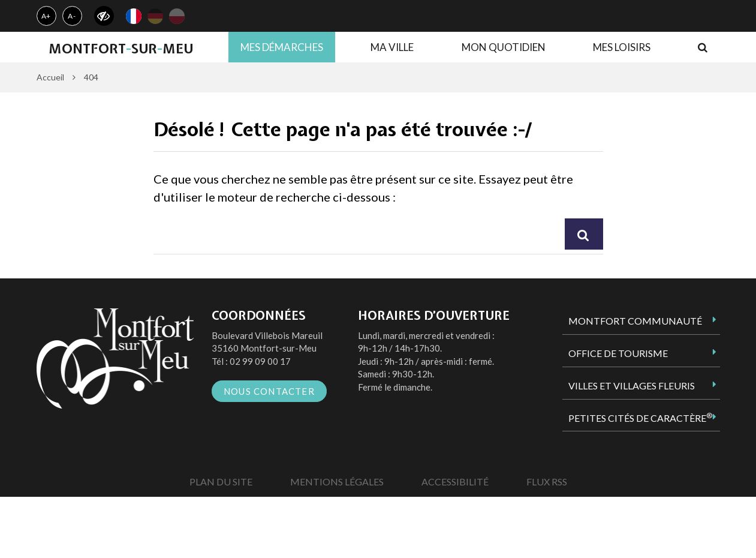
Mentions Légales (337, 481)
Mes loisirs (622, 47)
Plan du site (221, 481)
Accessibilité (455, 481)
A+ (46, 16)
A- (72, 16)
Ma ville (392, 47)
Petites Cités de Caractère (640, 418)
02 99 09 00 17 (260, 361)
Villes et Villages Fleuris (632, 385)
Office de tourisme (618, 353)
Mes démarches (282, 47)
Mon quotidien (504, 47)
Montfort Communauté (635, 321)
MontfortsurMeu (121, 49)
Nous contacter (269, 391)
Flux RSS (547, 481)
